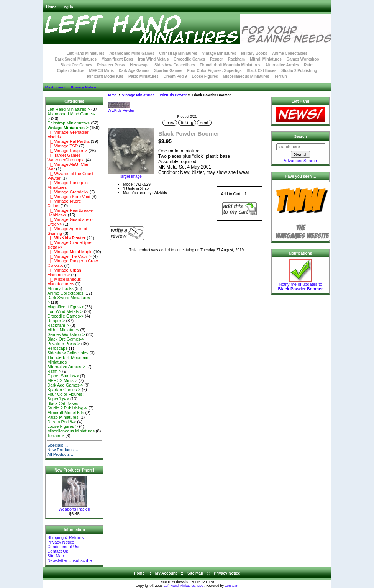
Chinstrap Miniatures (178, 53)
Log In (67, 7)
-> (68, 128)
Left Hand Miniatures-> (69, 109)
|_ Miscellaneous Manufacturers (64, 282)
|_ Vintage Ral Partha (68, 141)
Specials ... (57, 445)
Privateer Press (111, 65)
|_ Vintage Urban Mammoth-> (64, 272)
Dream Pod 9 (175, 76)
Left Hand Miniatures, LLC (184, 586)
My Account (55, 87)
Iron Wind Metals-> (65, 311)
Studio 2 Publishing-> (67, 408)
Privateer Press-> (63, 344)
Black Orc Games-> (66, 339)
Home (51, 7)
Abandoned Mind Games (132, 53)
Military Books (254, 53)
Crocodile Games (189, 59)
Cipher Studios (71, 71)
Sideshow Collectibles (175, 65)
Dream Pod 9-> (62, 422)
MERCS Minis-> (62, 380)
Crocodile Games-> (65, 316)
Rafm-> (54, 371)
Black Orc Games (76, 65)
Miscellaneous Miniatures (246, 76)
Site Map (55, 556)
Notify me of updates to (301, 285)
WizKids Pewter (173, 95)
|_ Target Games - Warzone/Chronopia (66, 157)
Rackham (236, 59)
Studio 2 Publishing (299, 71)
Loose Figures (205, 76)
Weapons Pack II (75, 507)
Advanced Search (300, 161)
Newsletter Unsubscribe (69, 560)
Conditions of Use (64, 547)
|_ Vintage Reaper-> (67, 151)
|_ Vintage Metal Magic (70, 252)
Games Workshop (303, 59)
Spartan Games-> (64, 390)
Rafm (309, 65)
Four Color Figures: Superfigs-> (65, 396)
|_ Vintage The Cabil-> (69, 256)
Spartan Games (168, 71)
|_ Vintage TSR (62, 146)
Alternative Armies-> (66, 367)
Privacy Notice (83, 87)
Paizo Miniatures (144, 76)
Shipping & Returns (65, 537)
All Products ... (61, 454)
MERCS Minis (102, 71)
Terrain (281, 76)
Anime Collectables (290, 53)
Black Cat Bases (261, 71)
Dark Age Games (134, 71)
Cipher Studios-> (63, 376)
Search (301, 136)
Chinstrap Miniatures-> (68, 123)
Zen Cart (232, 586)
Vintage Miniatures (138, 95)
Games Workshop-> (66, 334)
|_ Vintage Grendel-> (68, 192)
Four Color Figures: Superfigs (214, 71)
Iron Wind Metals (153, 59)
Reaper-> (56, 321)
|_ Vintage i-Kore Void (69, 197)
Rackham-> (58, 325)
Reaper (217, 59)
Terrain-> (56, 436)
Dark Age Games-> (65, 385)
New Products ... (63, 450)
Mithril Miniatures (266, 59)
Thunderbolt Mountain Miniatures (230, 65)
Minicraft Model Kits (105, 76)
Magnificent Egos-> (65, 307)
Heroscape (140, 65)
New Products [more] (74, 470)
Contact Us (57, 551)
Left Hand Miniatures (86, 53)
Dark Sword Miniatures (76, 59)
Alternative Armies (282, 65)
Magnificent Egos (117, 59)
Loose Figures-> (62, 426)
